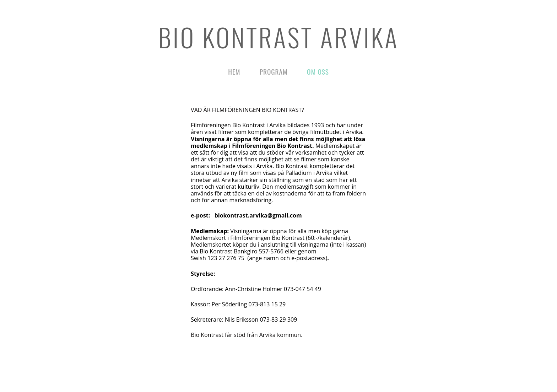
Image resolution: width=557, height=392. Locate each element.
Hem (234, 72)
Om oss (318, 72)
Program (274, 72)
